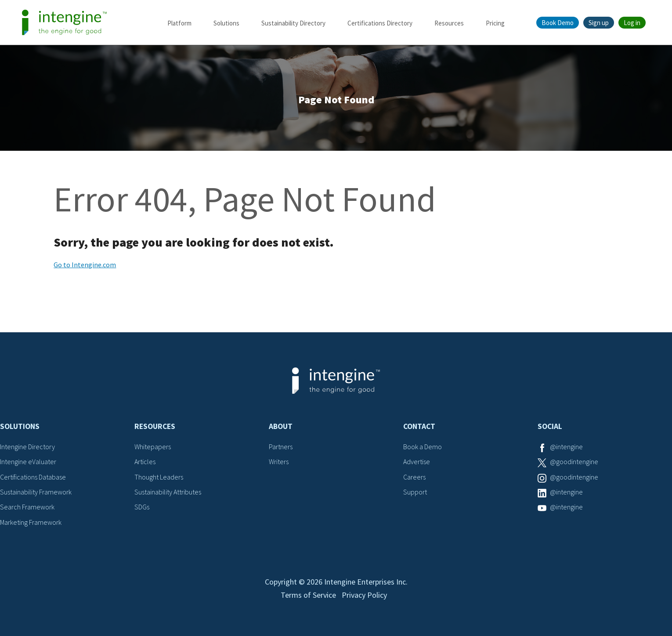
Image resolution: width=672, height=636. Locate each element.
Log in (632, 23)
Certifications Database (33, 477)
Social (550, 426)
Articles (145, 462)
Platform (179, 23)
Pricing (495, 23)
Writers (279, 462)
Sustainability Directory (293, 23)
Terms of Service (308, 595)
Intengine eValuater (28, 462)
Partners (281, 447)
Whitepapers (153, 447)
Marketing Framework (31, 522)
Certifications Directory (380, 23)
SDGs (142, 507)
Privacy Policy (364, 595)
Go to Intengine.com (85, 265)
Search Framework (27, 507)
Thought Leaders (159, 477)
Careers (414, 477)
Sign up (599, 23)
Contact (419, 426)
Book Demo (558, 23)
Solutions (226, 23)
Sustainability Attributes (168, 492)
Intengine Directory (27, 447)
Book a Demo (423, 447)
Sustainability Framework (36, 492)
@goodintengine (574, 462)
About (281, 426)
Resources (449, 23)
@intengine (566, 447)
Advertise (417, 462)
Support (415, 492)
